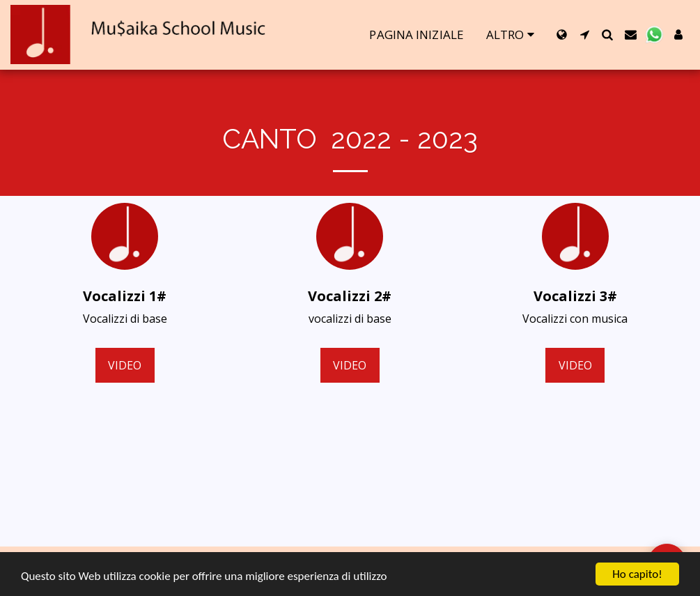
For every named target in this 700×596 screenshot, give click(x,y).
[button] (585, 35)
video (125, 365)
